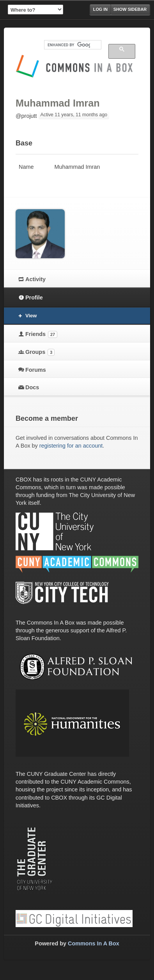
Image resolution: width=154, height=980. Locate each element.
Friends (41, 334)
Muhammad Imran (58, 103)
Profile (34, 297)
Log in (100, 9)
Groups (40, 352)
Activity (35, 279)
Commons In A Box (94, 943)
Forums (36, 370)
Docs (32, 387)
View (31, 316)
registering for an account (71, 446)
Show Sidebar (130, 9)
